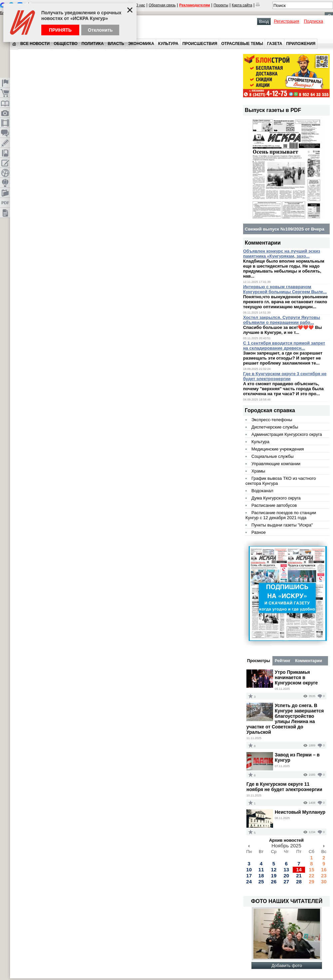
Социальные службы (273, 456)
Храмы (258, 471)
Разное (259, 532)
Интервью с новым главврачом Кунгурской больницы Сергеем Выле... (285, 289)
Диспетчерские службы (275, 427)
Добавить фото (287, 966)
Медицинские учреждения (278, 449)
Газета (275, 44)
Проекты (221, 5)
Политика (93, 44)
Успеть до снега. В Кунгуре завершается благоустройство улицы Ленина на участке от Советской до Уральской (285, 719)
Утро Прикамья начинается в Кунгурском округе (296, 677)
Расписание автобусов (274, 505)
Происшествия (200, 44)
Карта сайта (242, 5)
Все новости (35, 44)
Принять (60, 30)
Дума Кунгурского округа (276, 498)
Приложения (301, 44)
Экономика (141, 44)
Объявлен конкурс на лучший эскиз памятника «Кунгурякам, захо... (282, 254)
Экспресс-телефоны (272, 420)
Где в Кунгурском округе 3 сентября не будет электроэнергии (285, 376)
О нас (140, 5)
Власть (116, 44)
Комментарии (309, 661)
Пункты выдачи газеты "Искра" (282, 525)
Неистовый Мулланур (300, 812)
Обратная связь (162, 5)
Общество (66, 44)
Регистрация (286, 21)
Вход (264, 21)
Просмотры (259, 661)
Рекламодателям (195, 5)
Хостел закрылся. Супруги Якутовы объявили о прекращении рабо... (282, 320)
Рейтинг (283, 661)
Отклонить (100, 30)
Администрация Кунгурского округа (287, 434)
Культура (168, 44)
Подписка (313, 21)
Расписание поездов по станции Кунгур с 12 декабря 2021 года (281, 515)
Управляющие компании (276, 464)
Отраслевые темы (242, 44)
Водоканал (262, 491)
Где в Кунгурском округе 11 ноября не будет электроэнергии (284, 787)
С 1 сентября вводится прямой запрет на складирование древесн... (284, 346)
